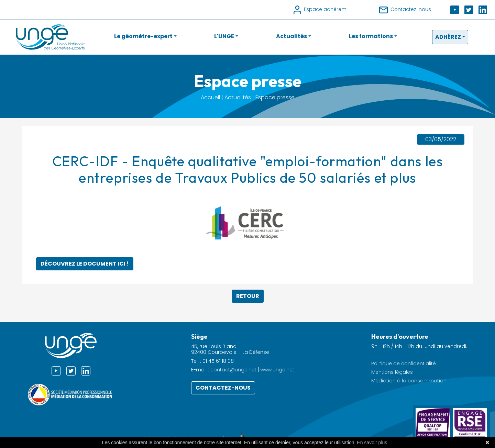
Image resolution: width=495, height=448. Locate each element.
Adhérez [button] (448, 37)
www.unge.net (277, 370)
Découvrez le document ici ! (85, 264)
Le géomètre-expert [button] (143, 36)
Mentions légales (392, 372)
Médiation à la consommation (409, 381)
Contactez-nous (223, 388)
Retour (248, 296)
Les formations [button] (371, 36)
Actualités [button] (291, 36)
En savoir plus (372, 443)
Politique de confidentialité (404, 364)
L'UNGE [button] (224, 36)
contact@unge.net (233, 370)
